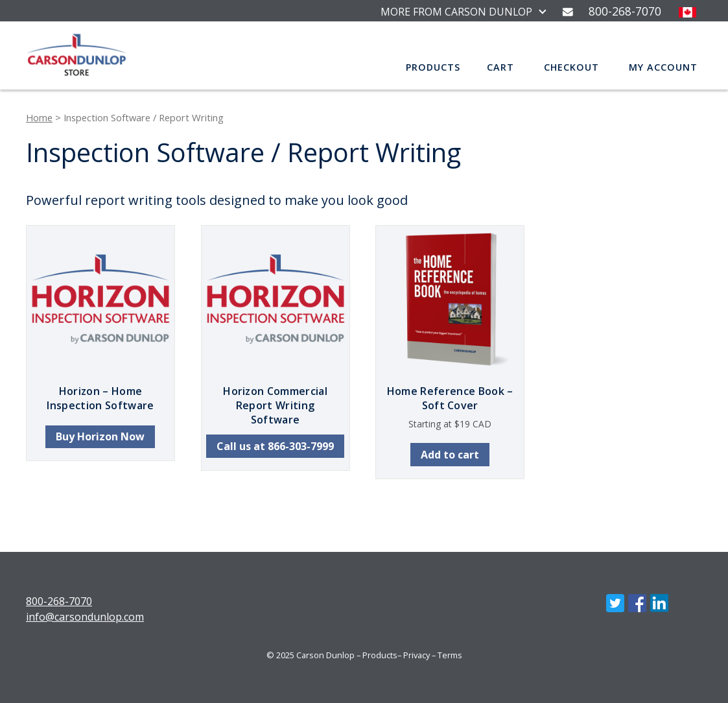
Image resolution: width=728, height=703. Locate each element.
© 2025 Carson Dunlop (311, 655)
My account (663, 67)
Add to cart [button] (450, 455)
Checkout (571, 67)
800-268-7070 (59, 601)
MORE (456, 12)
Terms (450, 655)
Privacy (417, 655)
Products (433, 67)
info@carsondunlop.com (85, 617)
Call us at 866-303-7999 (275, 446)
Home (39, 117)
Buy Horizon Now (100, 436)
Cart (500, 67)
